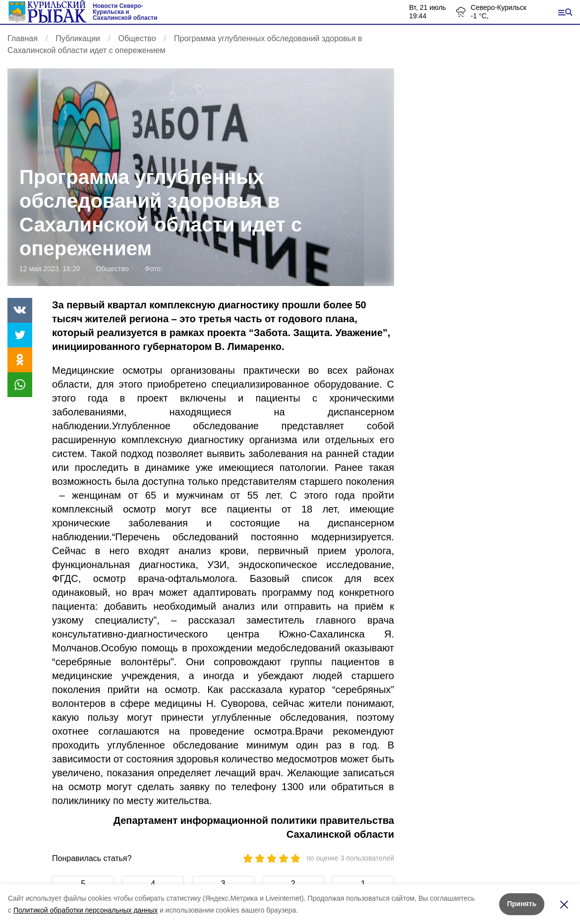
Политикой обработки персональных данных (86, 910)
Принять (522, 904)
